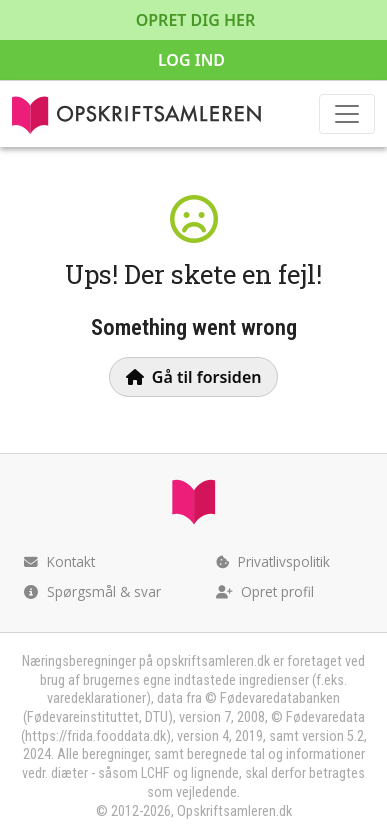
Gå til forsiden (194, 377)
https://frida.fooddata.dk (95, 736)
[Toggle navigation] (347, 114)
